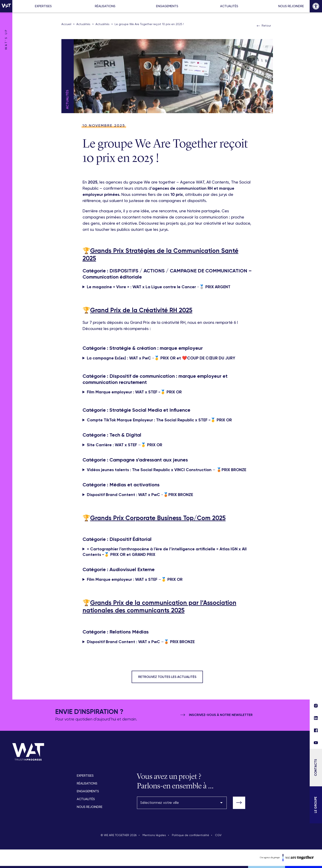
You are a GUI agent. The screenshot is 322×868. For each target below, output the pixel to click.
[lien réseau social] (316, 743)
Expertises (43, 6)
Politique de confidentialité (190, 835)
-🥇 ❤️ (161, 358)
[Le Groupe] (316, 805)
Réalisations (105, 6)
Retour (263, 26)
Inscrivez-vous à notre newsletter (216, 715)
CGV (218, 835)
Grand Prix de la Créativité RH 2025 (141, 311)
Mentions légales (154, 835)
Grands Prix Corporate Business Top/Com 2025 (158, 518)
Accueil (66, 24)
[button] (316, 6)
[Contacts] (316, 768)
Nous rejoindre (291, 6)
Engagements (167, 6)
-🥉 (140, 495)
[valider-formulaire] (239, 803)
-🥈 (159, 287)
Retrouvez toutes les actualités (167, 677)
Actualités (229, 6)
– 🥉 (167, 470)
